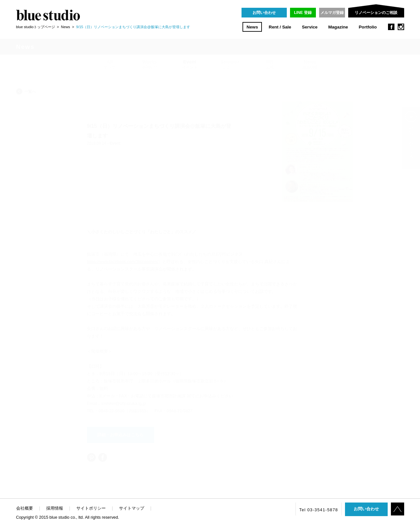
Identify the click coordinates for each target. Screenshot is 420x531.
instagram (401, 27)
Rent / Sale (280, 27)
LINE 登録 (303, 13)
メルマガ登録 (332, 13)
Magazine (338, 27)
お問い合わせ (264, 13)
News (252, 27)
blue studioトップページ (36, 27)
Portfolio (368, 27)
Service (310, 27)
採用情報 (55, 508)
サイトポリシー (91, 508)
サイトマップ (132, 508)
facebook (391, 27)
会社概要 (25, 508)
